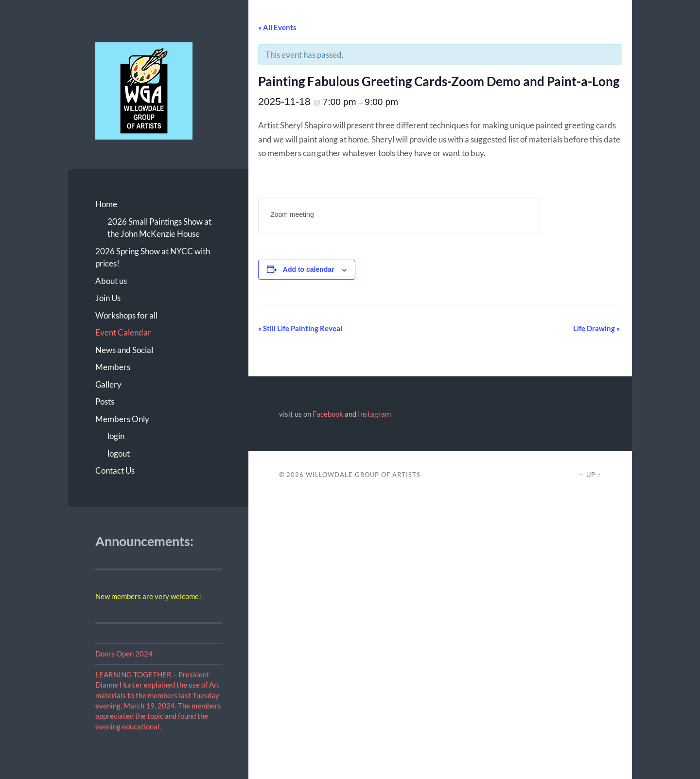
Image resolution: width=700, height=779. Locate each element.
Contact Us (115, 470)
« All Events (277, 27)
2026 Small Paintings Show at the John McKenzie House (159, 228)
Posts (105, 401)
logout (119, 453)
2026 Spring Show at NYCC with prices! (153, 257)
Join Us (108, 298)
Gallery (108, 384)
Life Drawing (596, 328)
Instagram (374, 414)
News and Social (124, 350)
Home (106, 204)
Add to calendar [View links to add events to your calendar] (309, 269)
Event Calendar (123, 332)
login (116, 436)
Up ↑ (594, 475)
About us (111, 281)
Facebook (328, 414)
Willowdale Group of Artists (363, 475)
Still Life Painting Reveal (300, 328)
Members (113, 367)
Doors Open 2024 (124, 654)
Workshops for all (126, 315)
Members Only (122, 419)
